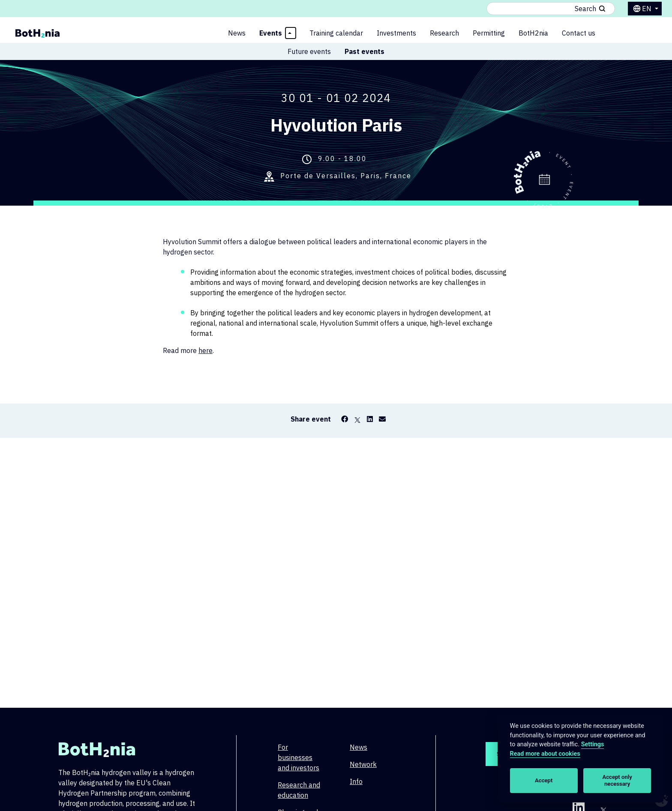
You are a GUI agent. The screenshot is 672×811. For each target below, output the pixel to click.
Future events (309, 51)
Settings (593, 744)
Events (271, 33)
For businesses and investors (298, 757)
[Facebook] (345, 419)
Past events (364, 51)
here (205, 350)
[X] (357, 419)
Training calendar (336, 33)
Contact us (579, 33)
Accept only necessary (617, 780)
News (237, 33)
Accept (544, 780)
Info (356, 781)
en (648, 9)
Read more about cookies (545, 754)
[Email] (382, 419)
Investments (396, 33)
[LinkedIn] (370, 419)
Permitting (489, 33)
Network (363, 764)
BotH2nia (533, 33)
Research (444, 33)
